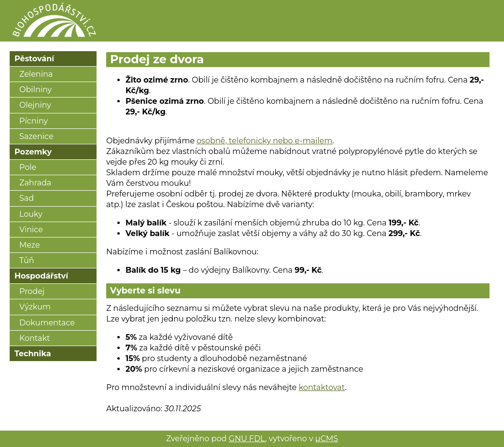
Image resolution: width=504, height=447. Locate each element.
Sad (27, 198)
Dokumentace (47, 323)
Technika (33, 354)
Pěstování (34, 59)
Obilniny (35, 90)
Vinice (31, 230)
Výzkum (35, 307)
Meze (30, 245)
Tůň (27, 260)
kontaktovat (322, 387)
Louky (31, 214)
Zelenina (36, 74)
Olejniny (35, 105)
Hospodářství (41, 276)
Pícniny (34, 121)
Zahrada (35, 183)
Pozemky (33, 152)
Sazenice (36, 136)
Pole (28, 167)
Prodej (32, 291)
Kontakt (35, 338)
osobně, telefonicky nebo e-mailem (264, 141)
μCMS (327, 439)
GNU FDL (247, 439)
